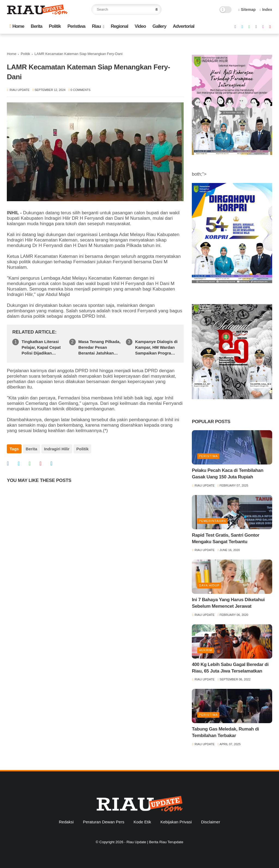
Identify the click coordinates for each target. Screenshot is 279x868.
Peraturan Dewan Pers (104, 822)
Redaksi (66, 822)
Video (140, 26)
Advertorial (184, 26)
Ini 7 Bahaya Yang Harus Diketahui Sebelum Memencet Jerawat (228, 603)
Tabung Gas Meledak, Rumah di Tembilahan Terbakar (225, 732)
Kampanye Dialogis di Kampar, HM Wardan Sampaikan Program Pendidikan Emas (156, 348)
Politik (55, 26)
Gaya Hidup (209, 585)
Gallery (160, 26)
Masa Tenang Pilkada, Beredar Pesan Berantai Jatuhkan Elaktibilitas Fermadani (100, 348)
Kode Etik (142, 822)
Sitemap (247, 10)
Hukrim (206, 650)
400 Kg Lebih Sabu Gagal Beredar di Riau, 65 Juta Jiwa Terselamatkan (230, 668)
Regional (119, 26)
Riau (96, 26)
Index (266, 10)
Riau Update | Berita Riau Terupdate (155, 842)
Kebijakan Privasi (176, 822)
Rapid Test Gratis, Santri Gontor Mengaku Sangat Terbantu (226, 538)
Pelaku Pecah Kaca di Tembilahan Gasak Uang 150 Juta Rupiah (228, 474)
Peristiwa (76, 26)
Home (17, 26)
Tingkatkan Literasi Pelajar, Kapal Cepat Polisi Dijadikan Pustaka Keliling (41, 348)
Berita (37, 26)
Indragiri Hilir (57, 449)
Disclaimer (211, 822)
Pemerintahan (212, 521)
